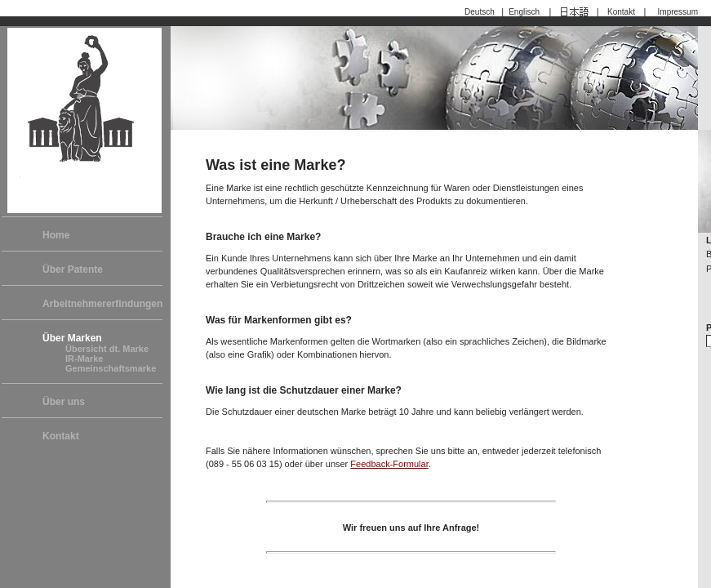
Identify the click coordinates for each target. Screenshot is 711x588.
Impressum (678, 12)
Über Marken (72, 338)
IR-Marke (84, 359)
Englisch (526, 12)
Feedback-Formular (389, 464)
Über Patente (73, 269)
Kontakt (621, 12)
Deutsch (482, 12)
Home (56, 235)
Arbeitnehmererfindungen (102, 304)
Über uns (64, 402)
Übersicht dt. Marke (107, 349)
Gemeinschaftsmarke (111, 368)
